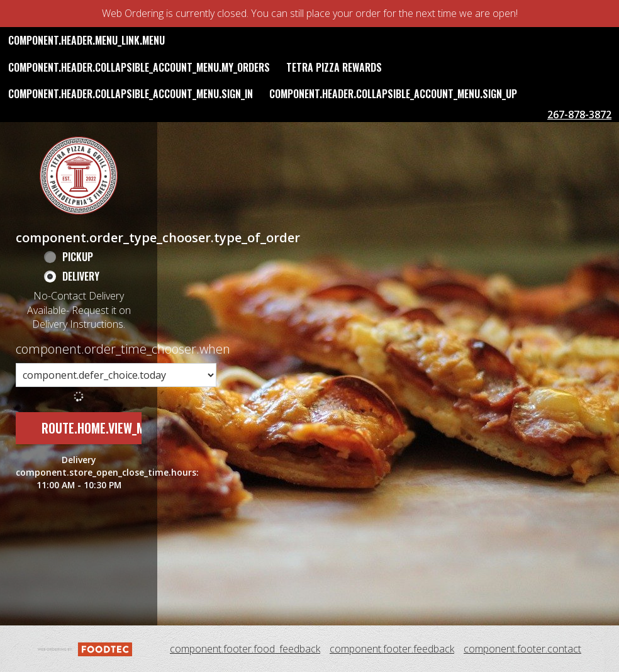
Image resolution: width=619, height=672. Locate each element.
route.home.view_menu (103, 428)
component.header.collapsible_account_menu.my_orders (139, 67)
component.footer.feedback (392, 649)
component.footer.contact (522, 649)
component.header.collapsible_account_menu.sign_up (393, 94)
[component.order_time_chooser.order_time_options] (116, 375)
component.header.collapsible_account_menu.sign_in (131, 94)
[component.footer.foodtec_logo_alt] (85, 648)
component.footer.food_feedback (245, 649)
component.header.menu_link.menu (86, 40)
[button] (79, 176)
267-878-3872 (579, 115)
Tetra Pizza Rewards (334, 67)
